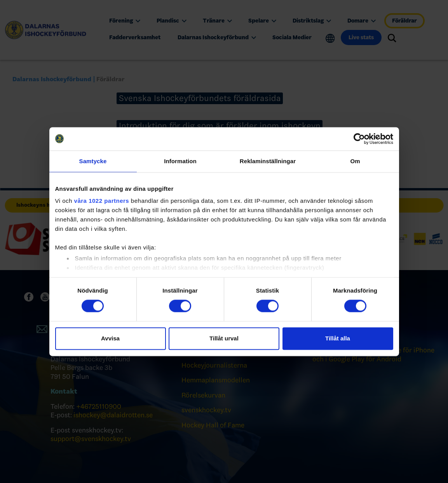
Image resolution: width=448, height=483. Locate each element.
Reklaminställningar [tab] (268, 161)
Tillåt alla (338, 338)
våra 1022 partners (102, 201)
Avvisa (110, 338)
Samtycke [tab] (93, 161)
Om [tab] (355, 161)
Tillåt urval (224, 338)
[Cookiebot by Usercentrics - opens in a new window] (359, 139)
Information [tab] (180, 161)
